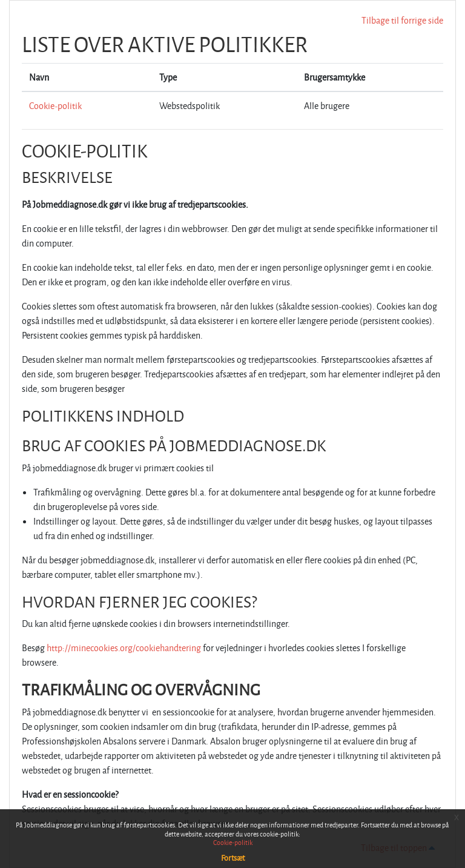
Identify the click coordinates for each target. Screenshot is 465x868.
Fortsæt (233, 858)
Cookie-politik (55, 106)
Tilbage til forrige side (402, 20)
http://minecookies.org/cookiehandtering (124, 648)
